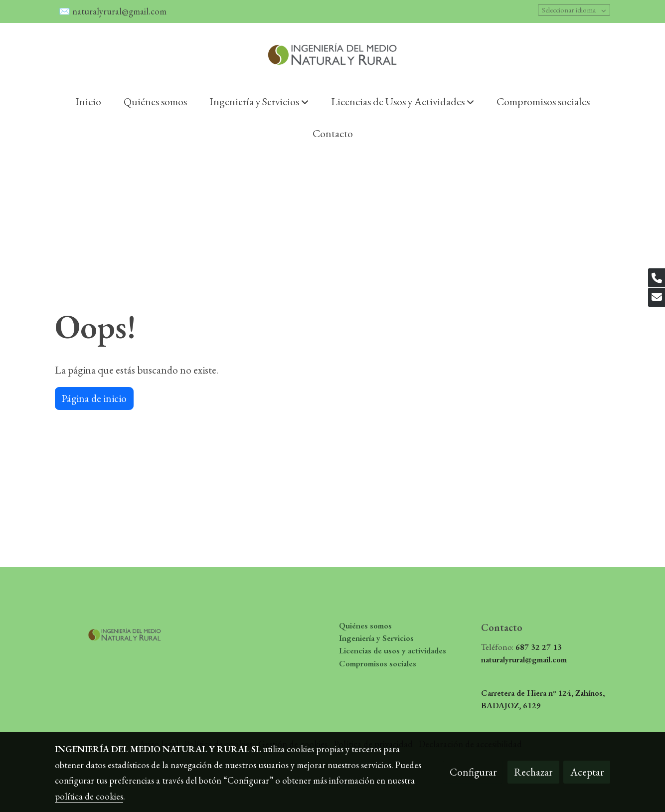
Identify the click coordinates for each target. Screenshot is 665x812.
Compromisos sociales (378, 663)
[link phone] (657, 278)
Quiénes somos (365, 625)
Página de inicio (94, 398)
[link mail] (657, 297)
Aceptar (587, 772)
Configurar (473, 772)
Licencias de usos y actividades (393, 650)
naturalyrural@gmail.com (120, 11)
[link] (332, 54)
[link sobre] (119, 632)
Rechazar (533, 772)
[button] (259, 101)
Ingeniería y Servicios (376, 638)
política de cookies (89, 796)
